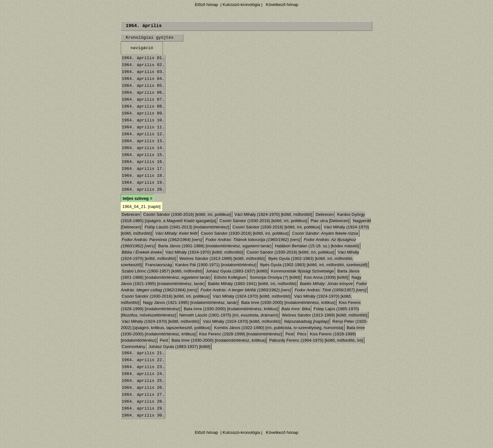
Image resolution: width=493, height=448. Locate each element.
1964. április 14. (143, 148)
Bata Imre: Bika (296, 309)
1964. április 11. (143, 127)
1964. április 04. (143, 79)
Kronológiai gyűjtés (150, 38)
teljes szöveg (136, 198)
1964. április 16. (143, 162)
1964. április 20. (143, 190)
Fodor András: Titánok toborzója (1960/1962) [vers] (253, 240)
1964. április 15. (143, 155)
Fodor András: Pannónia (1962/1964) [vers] (162, 240)
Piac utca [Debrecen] (330, 221)
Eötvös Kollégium (230, 277)
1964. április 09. (143, 113)
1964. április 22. (143, 360)
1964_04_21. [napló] (141, 207)
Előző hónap (206, 5)
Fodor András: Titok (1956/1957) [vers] (330, 290)
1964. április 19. (143, 183)
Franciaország (158, 265)
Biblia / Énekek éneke (142, 252)
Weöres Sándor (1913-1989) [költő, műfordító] (222, 258)
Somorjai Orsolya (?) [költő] (275, 277)
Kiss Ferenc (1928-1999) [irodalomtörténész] (241, 334)
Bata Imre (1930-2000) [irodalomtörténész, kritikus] (288, 302)
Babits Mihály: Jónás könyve (326, 284)
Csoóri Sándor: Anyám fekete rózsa (325, 233)
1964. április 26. (143, 388)
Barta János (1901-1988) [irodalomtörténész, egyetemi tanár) (215, 246)
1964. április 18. (143, 176)
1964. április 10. (143, 120)
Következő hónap (282, 5)
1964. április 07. (143, 100)
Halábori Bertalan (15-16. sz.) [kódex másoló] (317, 246)
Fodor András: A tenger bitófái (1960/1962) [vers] (246, 290)
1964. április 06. (143, 93)
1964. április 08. (143, 106)
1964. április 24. (143, 374)
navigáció (142, 48)
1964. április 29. (143, 409)
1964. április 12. (143, 134)
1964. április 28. (143, 402)
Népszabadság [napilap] (306, 321)
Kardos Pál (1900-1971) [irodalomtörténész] (216, 265)
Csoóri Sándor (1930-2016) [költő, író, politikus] (187, 214)
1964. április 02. (143, 65)
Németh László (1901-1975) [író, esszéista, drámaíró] (229, 315)
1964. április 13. (143, 141)
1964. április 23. (143, 367)
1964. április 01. (143, 58)
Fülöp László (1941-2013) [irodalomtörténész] (187, 227)
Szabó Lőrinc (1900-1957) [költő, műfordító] (162, 271)
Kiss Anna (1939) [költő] (326, 277)
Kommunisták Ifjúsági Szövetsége (302, 271)
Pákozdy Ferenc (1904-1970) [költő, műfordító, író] (316, 340)
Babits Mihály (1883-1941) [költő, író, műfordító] (252, 284)
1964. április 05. (143, 86)
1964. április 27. (143, 395)
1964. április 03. (143, 72)
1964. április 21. (143, 353)
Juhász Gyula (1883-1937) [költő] (237, 271)
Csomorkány (133, 347)
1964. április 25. (143, 381)
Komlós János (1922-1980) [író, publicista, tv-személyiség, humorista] (279, 328)
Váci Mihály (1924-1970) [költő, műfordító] (273, 214)
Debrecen (131, 214)
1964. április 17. (143, 169)
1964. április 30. (143, 415)
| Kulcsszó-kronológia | (241, 5)
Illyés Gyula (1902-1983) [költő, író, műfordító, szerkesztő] (314, 265)
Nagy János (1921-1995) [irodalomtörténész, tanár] (191, 302)
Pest (290, 334)
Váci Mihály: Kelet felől (176, 233)
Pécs (302, 334)
